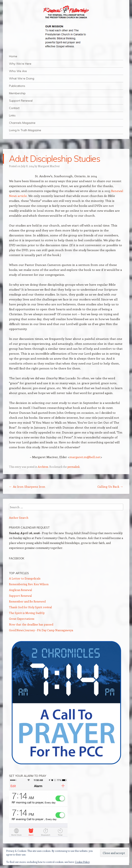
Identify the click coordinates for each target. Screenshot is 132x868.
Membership (17, 93)
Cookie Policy (82, 862)
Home (13, 56)
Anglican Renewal (20, 590)
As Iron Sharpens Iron (27, 486)
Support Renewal (21, 101)
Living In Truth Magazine (25, 130)
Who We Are (18, 71)
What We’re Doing (22, 78)
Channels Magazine (22, 123)
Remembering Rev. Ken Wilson (29, 584)
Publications (17, 86)
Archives (43, 467)
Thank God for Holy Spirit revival (30, 607)
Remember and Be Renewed (27, 601)
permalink (73, 467)
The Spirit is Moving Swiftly (27, 613)
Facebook (17, 558)
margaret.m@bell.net (85, 457)
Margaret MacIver (49, 166)
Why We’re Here (20, 64)
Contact (14, 108)
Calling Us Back (110, 486)
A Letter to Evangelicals (25, 578)
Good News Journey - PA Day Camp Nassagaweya (41, 630)
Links (12, 115)
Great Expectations (22, 619)
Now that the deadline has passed (31, 624)
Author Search (19, 518)
